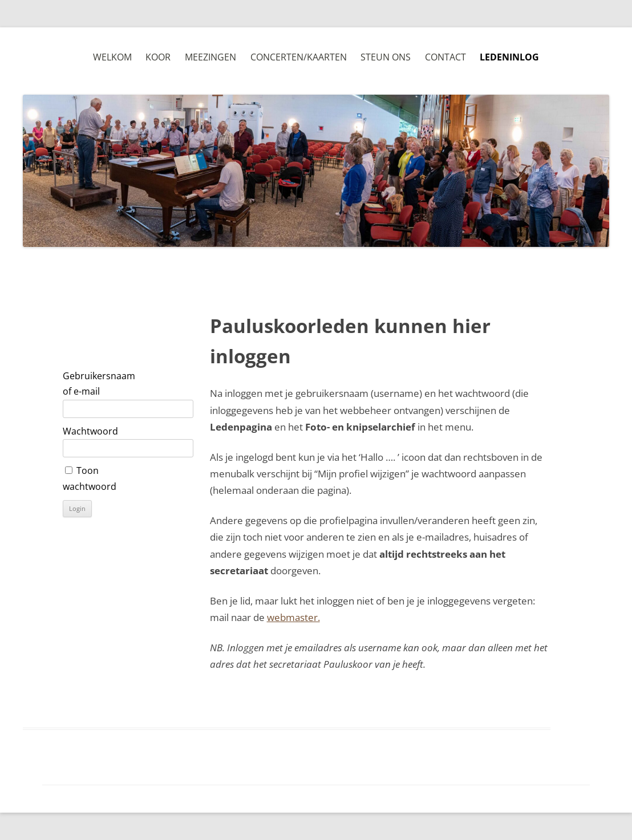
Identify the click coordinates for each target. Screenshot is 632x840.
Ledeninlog (509, 57)
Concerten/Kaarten (299, 57)
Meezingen (210, 57)
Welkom (112, 57)
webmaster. (293, 617)
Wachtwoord (90, 431)
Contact (445, 57)
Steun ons (386, 57)
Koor (158, 57)
